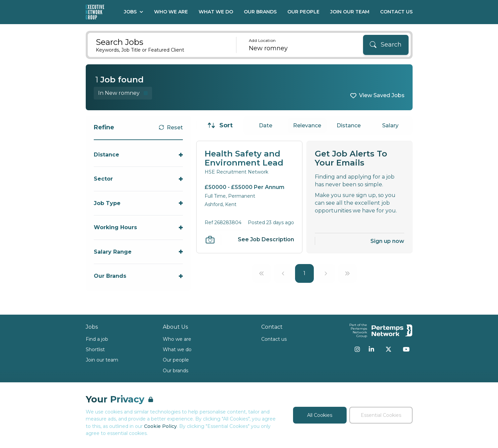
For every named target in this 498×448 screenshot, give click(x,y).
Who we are (177, 339)
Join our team (102, 360)
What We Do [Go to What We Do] (216, 12)
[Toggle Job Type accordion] (138, 203)
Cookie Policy (160, 426)
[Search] (386, 45)
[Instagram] (357, 349)
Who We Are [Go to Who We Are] (171, 12)
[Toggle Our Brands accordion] (138, 276)
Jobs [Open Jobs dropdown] (134, 12)
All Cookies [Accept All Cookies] (320, 415)
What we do (177, 349)
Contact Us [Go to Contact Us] (396, 12)
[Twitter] (388, 349)
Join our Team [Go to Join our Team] (350, 12)
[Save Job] (210, 240)
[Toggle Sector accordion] (138, 179)
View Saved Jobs (382, 95)
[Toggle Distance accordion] (138, 155)
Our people (176, 360)
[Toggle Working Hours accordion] (138, 227)
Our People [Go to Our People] (303, 12)
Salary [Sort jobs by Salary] (390, 125)
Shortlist (95, 349)
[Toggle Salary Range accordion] (138, 252)
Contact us (274, 339)
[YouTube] (406, 349)
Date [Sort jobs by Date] (266, 125)
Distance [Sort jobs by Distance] (349, 125)
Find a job (97, 339)
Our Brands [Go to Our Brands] (260, 12)
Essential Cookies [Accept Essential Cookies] (381, 415)
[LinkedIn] (371, 349)
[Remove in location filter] (123, 93)
